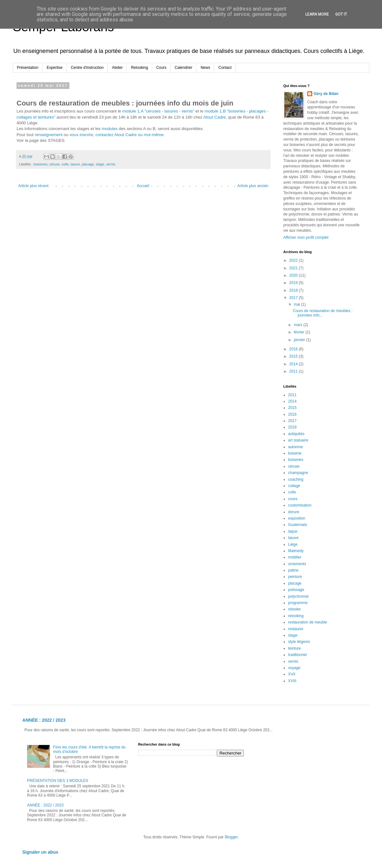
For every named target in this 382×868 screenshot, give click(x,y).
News (205, 68)
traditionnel (297, 655)
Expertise (54, 68)
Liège (293, 544)
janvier (300, 340)
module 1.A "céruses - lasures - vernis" (158, 111)
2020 (294, 275)
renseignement (49, 135)
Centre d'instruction (87, 68)
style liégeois (299, 642)
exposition (297, 518)
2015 (294, 356)
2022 (294, 260)
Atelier (117, 68)
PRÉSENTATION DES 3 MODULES (58, 781)
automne (296, 447)
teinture (294, 648)
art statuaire (298, 440)
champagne (298, 473)
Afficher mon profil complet (306, 237)
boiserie (295, 453)
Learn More (317, 14)
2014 (294, 364)
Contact (225, 68)
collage (294, 486)
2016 (294, 349)
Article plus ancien (253, 186)
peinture (295, 577)
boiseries (41, 164)
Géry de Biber (326, 94)
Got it (341, 14)
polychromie (298, 596)
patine (293, 570)
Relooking (139, 68)
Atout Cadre (215, 117)
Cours (161, 68)
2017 (294, 298)
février (300, 332)
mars (299, 325)
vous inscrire (81, 135)
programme (298, 603)
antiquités (296, 434)
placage (88, 164)
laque (293, 531)
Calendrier (184, 68)
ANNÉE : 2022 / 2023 (44, 720)
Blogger (231, 837)
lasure (75, 164)
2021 (294, 268)
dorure (294, 512)
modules (110, 129)
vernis (111, 164)
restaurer (296, 629)
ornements (297, 564)
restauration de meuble (308, 622)
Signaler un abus (40, 852)
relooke (294, 609)
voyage (294, 668)
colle (65, 164)
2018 (294, 290)
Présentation (28, 68)
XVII (292, 674)
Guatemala (297, 525)
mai (297, 304)
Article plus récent (33, 186)
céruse (54, 164)
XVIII (292, 681)
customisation (300, 505)
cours (293, 499)
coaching (296, 479)
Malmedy (296, 551)
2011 (294, 371)
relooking (296, 616)
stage (100, 164)
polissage (296, 590)
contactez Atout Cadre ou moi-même (130, 135)
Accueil (143, 186)
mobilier (295, 557)
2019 (294, 283)
